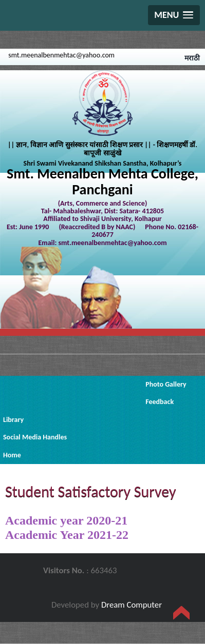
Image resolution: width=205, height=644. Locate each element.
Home (12, 455)
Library (13, 420)
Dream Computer (132, 605)
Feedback (160, 402)
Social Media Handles (35, 437)
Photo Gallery (166, 384)
